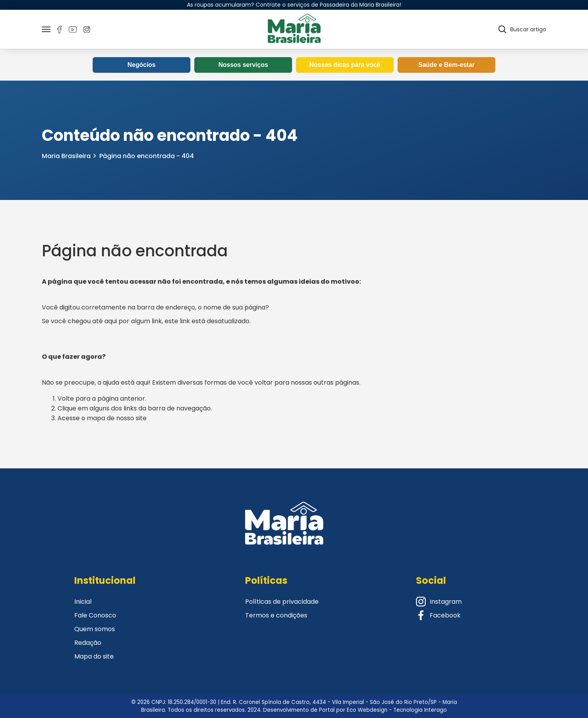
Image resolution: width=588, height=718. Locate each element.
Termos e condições (276, 615)
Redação (88, 643)
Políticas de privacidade (282, 602)
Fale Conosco (95, 615)
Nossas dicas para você (345, 65)
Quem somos (95, 629)
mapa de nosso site (117, 418)
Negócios (142, 65)
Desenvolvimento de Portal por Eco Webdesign (325, 710)
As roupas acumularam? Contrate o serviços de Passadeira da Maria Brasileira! (294, 5)
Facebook (438, 615)
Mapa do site (94, 656)
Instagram (439, 602)
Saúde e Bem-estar (446, 65)
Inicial (83, 602)
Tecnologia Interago (420, 710)
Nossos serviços (243, 65)
